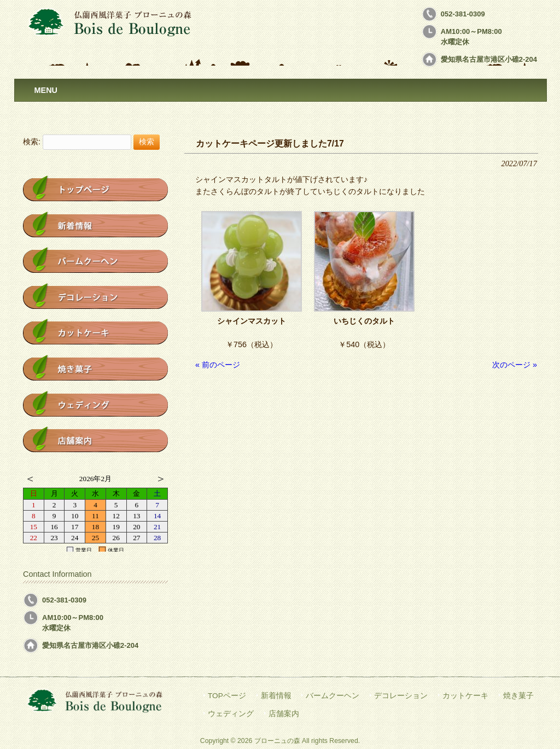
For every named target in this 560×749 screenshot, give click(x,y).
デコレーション (401, 696)
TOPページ (227, 696)
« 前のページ (218, 365)
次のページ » (515, 365)
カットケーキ (465, 696)
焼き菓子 (518, 696)
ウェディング (231, 714)
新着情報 (276, 696)
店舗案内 (284, 714)
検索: (32, 142)
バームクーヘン (332, 696)
